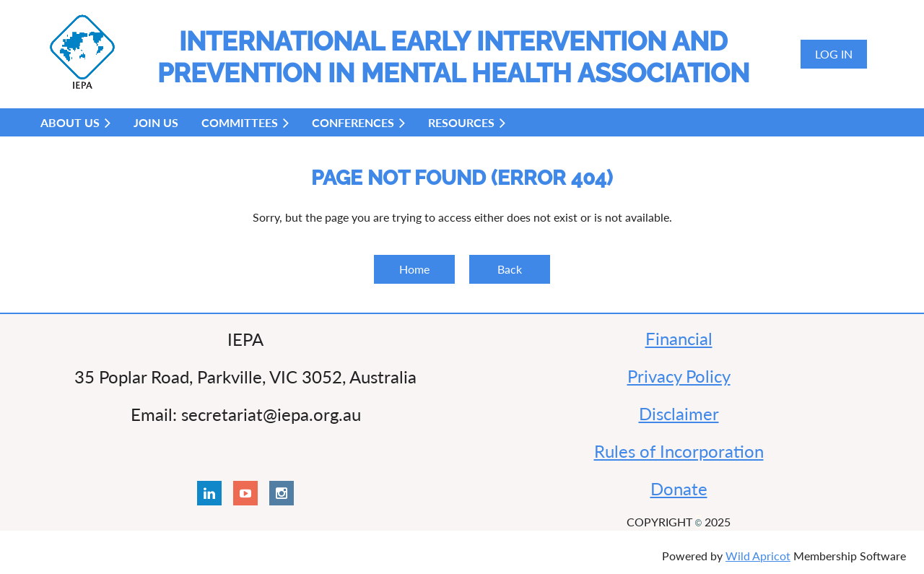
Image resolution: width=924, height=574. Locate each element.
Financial (679, 338)
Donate (679, 488)
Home (414, 269)
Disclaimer (679, 413)
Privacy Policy (679, 376)
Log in (834, 54)
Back (510, 269)
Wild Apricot (758, 556)
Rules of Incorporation (679, 451)
